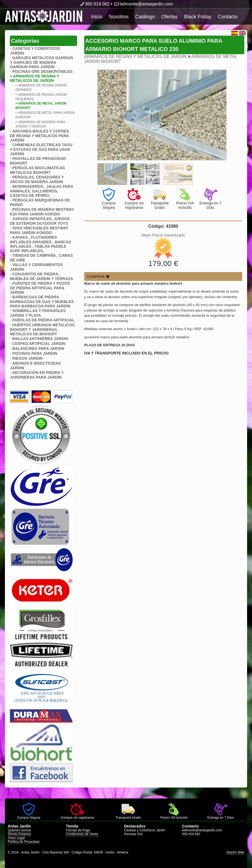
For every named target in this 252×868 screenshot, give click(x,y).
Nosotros (119, 17)
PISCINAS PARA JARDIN (35, 353)
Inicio (97, 17)
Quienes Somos (19, 830)
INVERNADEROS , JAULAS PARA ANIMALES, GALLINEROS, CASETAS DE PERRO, (41, 191)
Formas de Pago (78, 830)
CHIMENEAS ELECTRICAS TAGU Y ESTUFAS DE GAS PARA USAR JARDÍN (41, 149)
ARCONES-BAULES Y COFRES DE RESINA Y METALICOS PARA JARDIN (39, 136)
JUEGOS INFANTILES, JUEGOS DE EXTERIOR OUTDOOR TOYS (40, 221)
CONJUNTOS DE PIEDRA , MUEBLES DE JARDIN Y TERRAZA (41, 276)
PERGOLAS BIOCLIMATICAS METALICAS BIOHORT (37, 170)
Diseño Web (235, 852)
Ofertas (170, 17)
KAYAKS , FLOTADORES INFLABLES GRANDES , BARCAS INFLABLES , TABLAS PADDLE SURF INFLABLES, (40, 244)
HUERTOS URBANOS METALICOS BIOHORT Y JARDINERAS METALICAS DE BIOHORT (42, 329)
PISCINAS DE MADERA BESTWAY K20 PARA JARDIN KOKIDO (42, 212)
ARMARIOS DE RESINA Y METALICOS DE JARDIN (135, 57)
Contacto (228, 17)
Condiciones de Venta (82, 834)
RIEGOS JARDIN (27, 358)
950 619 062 (94, 4)
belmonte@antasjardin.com (143, 4)
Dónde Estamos (19, 834)
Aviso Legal (16, 838)
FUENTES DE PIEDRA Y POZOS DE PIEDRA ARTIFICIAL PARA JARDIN (40, 288)
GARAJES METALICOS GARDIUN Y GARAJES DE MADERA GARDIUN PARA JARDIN (41, 62)
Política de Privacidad (23, 842)
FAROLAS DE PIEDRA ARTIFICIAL (43, 320)
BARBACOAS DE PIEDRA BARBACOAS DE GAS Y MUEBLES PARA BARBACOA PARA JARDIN (42, 302)
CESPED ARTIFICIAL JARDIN (39, 344)
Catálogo (145, 17)
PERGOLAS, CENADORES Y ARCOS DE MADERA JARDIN (37, 179)
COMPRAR (98, 276)
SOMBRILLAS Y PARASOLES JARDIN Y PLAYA (38, 313)
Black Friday (198, 17)
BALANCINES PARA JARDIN (38, 348)
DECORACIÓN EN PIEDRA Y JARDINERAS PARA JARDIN (37, 375)
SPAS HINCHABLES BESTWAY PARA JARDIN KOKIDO (39, 230)
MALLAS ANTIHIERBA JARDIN (40, 339)
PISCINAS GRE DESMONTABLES (43, 71)
